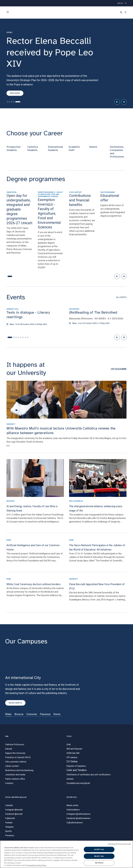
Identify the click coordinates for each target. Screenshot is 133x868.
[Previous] (117, 102)
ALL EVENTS (121, 298)
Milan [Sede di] (8, 715)
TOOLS (69, 737)
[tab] (8, 102)
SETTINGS (99, 863)
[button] (121, 13)
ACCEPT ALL (99, 849)
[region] (66, 854)
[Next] (124, 102)
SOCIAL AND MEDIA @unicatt (16, 798)
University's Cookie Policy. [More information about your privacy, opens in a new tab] (37, 865)
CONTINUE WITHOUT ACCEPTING (119, 844)
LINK (7, 737)
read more (15, 94)
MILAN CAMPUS (15, 703)
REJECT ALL (99, 856)
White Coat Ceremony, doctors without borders (34, 585)
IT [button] (126, 13)
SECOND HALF (72, 798)
